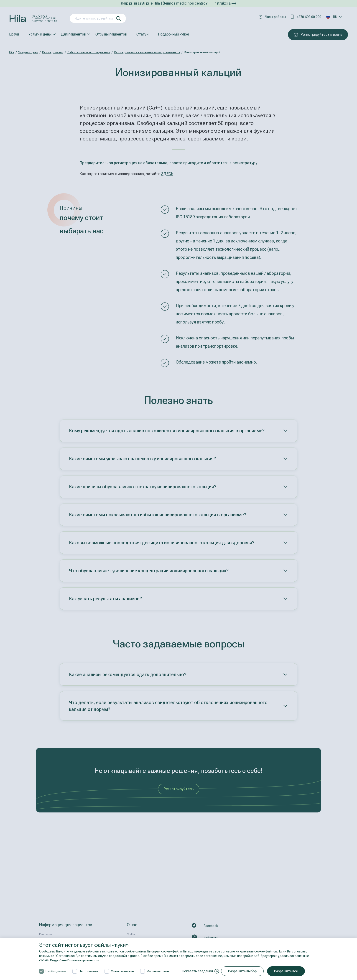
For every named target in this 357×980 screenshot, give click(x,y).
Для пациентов (73, 34)
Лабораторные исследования (89, 52)
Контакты (46, 934)
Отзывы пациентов (111, 34)
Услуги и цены (40, 34)
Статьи (142, 34)
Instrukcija (225, 3)
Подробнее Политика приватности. (76, 960)
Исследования (53, 52)
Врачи (14, 34)
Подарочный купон (173, 34)
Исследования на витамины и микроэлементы (147, 52)
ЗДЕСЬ (167, 174)
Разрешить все (287, 971)
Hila (12, 52)
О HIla (131, 934)
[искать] (119, 18)
